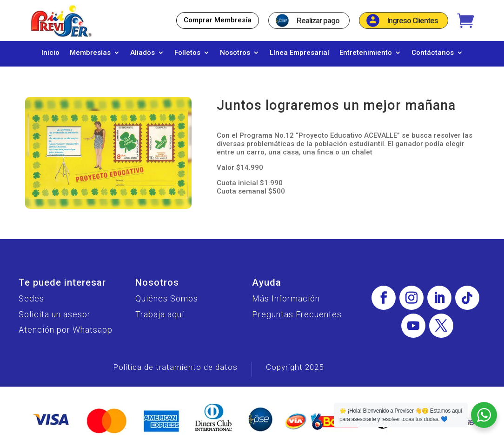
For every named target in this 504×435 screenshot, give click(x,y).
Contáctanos (433, 53)
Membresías (90, 53)
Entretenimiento (366, 53)
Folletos (187, 53)
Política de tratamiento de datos (175, 367)
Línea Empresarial (299, 53)
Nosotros (235, 53)
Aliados (143, 53)
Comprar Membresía (218, 20)
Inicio (50, 53)
